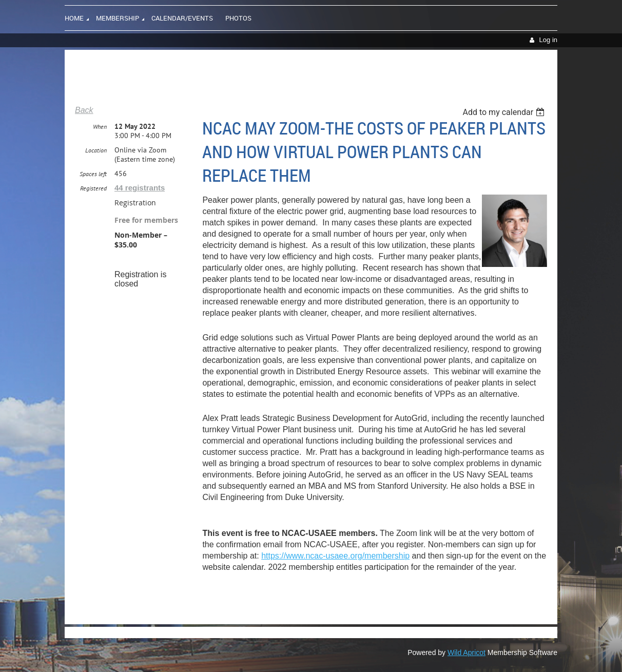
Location (96, 150)
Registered (93, 188)
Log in (548, 40)
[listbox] (505, 112)
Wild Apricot (467, 652)
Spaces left (93, 174)
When (100, 127)
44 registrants (140, 188)
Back (84, 110)
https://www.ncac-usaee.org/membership (335, 556)
